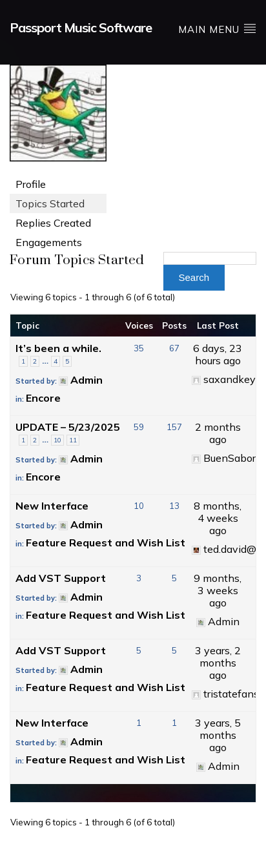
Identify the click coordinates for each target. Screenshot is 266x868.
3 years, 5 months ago (218, 735)
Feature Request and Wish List (106, 542)
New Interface (52, 506)
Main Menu (217, 29)
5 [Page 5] (67, 361)
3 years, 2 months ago (218, 663)
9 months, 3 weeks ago (218, 590)
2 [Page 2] (35, 361)
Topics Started (50, 203)
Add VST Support (61, 578)
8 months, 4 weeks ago (218, 518)
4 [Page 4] (56, 361)
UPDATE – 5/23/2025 (68, 427)
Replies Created (53, 223)
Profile (31, 184)
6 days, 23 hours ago (218, 354)
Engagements (49, 242)
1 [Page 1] (23, 361)
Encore (43, 398)
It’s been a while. (58, 348)
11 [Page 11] (73, 440)
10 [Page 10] (57, 440)
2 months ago (218, 433)
